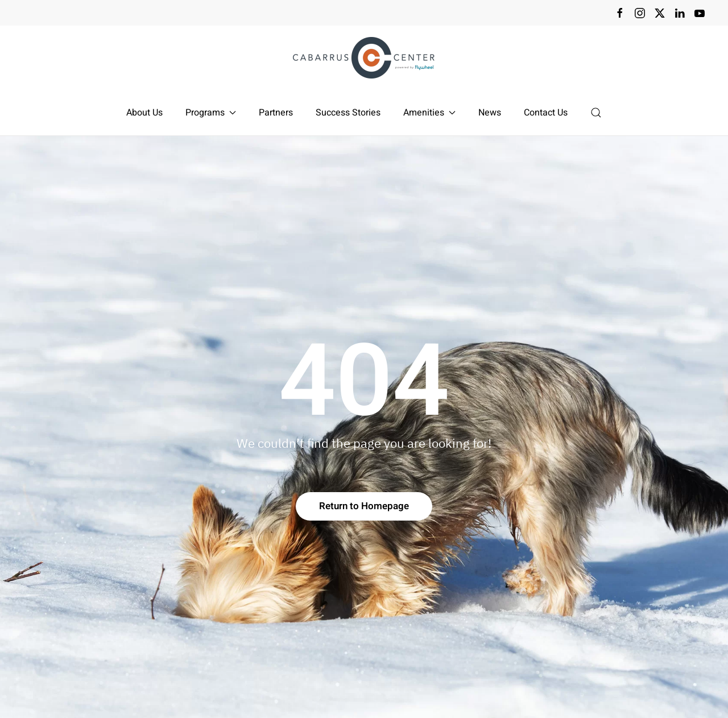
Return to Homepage (364, 506)
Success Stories (348, 113)
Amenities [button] (429, 113)
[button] (596, 113)
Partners (276, 113)
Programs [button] (211, 113)
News (490, 113)
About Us (144, 113)
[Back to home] (364, 58)
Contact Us (546, 113)
